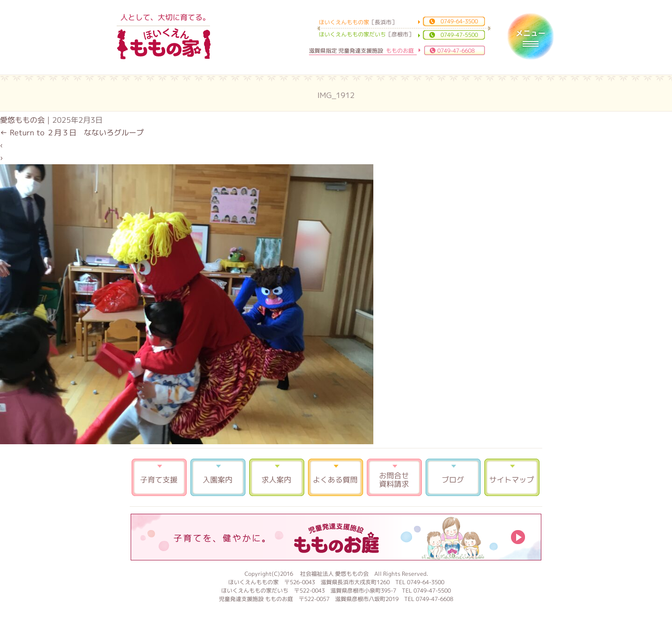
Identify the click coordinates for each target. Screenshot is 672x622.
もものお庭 (336, 537)
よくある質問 (336, 477)
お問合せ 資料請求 (394, 477)
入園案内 (218, 477)
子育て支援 (159, 477)
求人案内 (277, 477)
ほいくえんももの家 (164, 44)
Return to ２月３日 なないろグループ (72, 133)
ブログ (453, 477)
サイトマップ (512, 477)
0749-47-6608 (456, 51)
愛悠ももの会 (22, 120)
